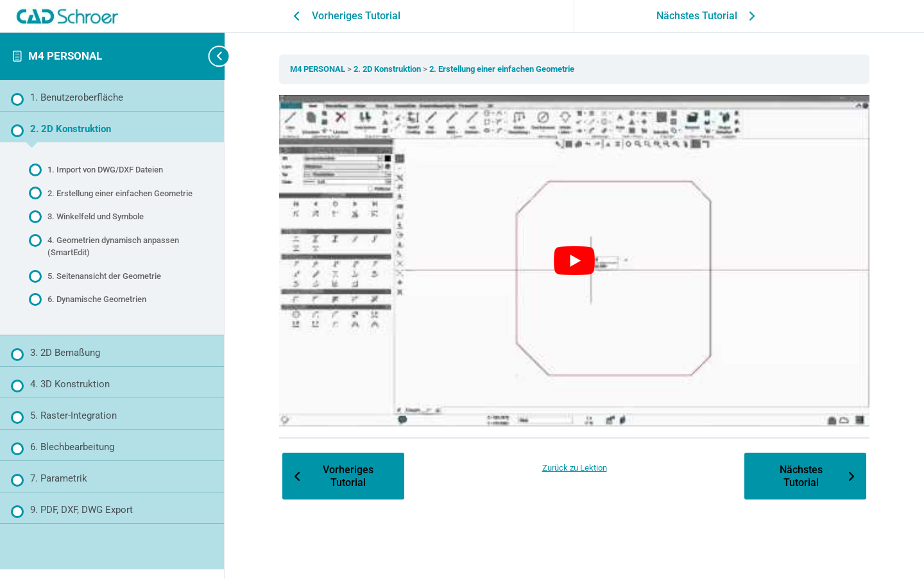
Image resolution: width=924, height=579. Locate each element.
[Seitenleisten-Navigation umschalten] (205, 56)
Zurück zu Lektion (575, 468)
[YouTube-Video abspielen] (574, 261)
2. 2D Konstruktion (388, 69)
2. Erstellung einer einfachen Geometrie (502, 69)
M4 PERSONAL (65, 56)
